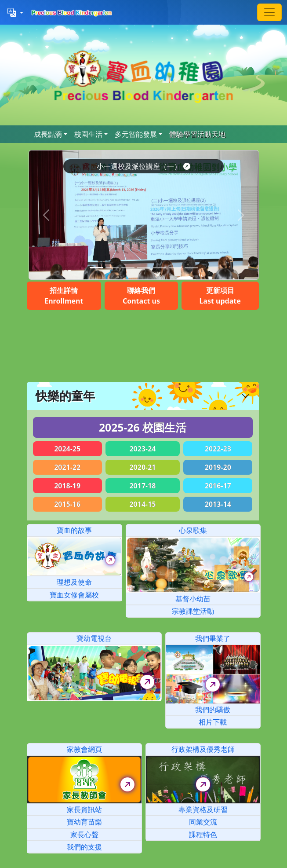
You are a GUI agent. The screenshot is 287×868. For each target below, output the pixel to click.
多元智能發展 (136, 134)
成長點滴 (48, 134)
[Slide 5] (175, 268)
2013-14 (218, 504)
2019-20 (218, 467)
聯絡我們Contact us (141, 296)
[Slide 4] (160, 268)
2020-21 (142, 467)
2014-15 (142, 504)
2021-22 (67, 467)
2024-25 (67, 449)
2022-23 (218, 449)
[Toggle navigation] (269, 12)
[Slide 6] (191, 268)
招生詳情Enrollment (64, 296)
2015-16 (67, 504)
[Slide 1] (112, 268)
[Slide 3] (144, 268)
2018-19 (67, 486)
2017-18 (142, 486)
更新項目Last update (220, 296)
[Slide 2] (128, 268)
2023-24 (142, 449)
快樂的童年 (65, 396)
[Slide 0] (96, 268)
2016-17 (218, 486)
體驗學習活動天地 (197, 134)
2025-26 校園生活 (143, 427)
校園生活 (88, 134)
